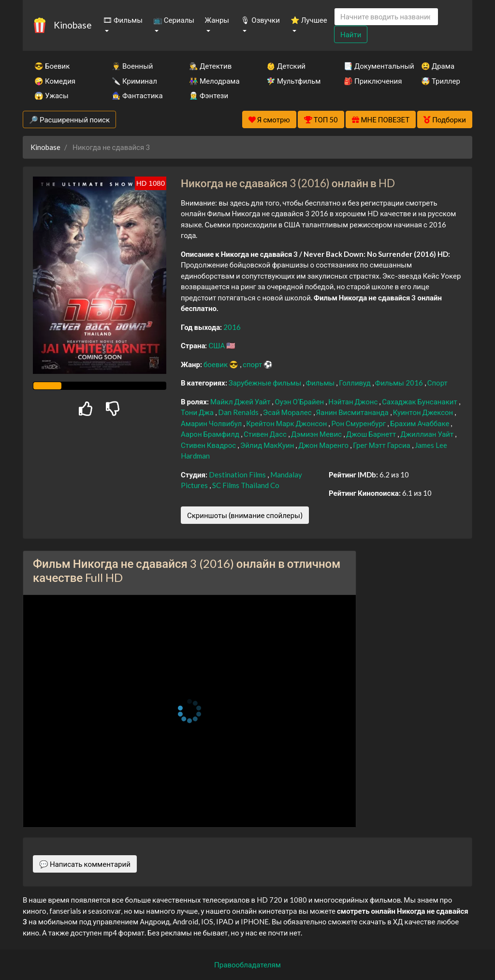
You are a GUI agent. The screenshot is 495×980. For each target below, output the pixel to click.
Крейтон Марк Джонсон (287, 423)
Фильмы (321, 383)
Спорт (437, 383)
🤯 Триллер (441, 81)
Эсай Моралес (288, 412)
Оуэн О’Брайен (300, 401)
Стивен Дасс (266, 434)
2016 (232, 327)
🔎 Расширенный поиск (69, 119)
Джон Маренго (324, 445)
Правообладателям (247, 965)
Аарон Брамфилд (211, 434)
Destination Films (238, 475)
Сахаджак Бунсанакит (420, 401)
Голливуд (356, 383)
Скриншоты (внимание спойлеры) (245, 515)
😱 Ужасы (51, 95)
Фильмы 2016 (400, 383)
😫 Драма (438, 66)
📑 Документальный (369, 66)
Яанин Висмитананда (353, 412)
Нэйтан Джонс (354, 401)
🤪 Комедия (55, 81)
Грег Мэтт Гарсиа (382, 445)
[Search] (386, 17)
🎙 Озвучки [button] (260, 20)
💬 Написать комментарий (85, 864)
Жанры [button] (217, 20)
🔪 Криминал (134, 81)
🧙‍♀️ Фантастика (137, 95)
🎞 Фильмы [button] (123, 20)
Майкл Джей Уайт (241, 401)
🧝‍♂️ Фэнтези (209, 95)
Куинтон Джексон (424, 412)
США (217, 345)
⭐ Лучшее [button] (309, 20)
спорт (253, 364)
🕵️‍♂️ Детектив (210, 66)
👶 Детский (286, 66)
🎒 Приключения (369, 81)
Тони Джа (198, 412)
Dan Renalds (239, 412)
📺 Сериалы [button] (174, 20)
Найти (351, 34)
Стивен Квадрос (209, 445)
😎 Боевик (52, 66)
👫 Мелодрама (214, 81)
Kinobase (73, 25)
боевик (216, 364)
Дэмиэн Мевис (317, 434)
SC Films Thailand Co (246, 485)
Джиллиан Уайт (428, 434)
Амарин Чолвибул (212, 423)
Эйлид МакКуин (268, 445)
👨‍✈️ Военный (132, 66)
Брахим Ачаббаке (420, 423)
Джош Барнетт (372, 434)
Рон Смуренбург (359, 423)
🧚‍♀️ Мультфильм (292, 81)
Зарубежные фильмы (266, 383)
